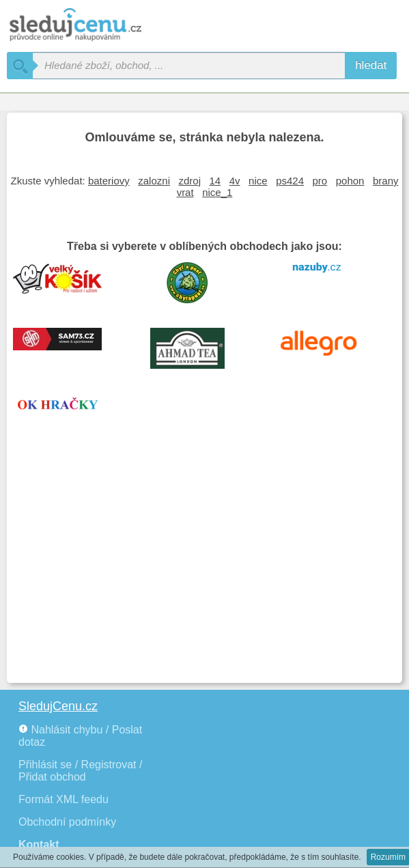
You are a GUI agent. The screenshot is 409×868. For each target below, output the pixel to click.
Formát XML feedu (64, 799)
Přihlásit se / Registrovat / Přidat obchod (80, 771)
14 (215, 181)
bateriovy (109, 181)
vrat (185, 192)
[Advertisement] (204, 574)
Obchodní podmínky (67, 822)
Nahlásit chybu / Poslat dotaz (80, 736)
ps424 (290, 181)
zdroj (190, 181)
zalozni (154, 181)
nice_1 (217, 192)
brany (386, 181)
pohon (350, 181)
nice (258, 181)
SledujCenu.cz (58, 706)
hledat (371, 65)
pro (320, 181)
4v (235, 181)
